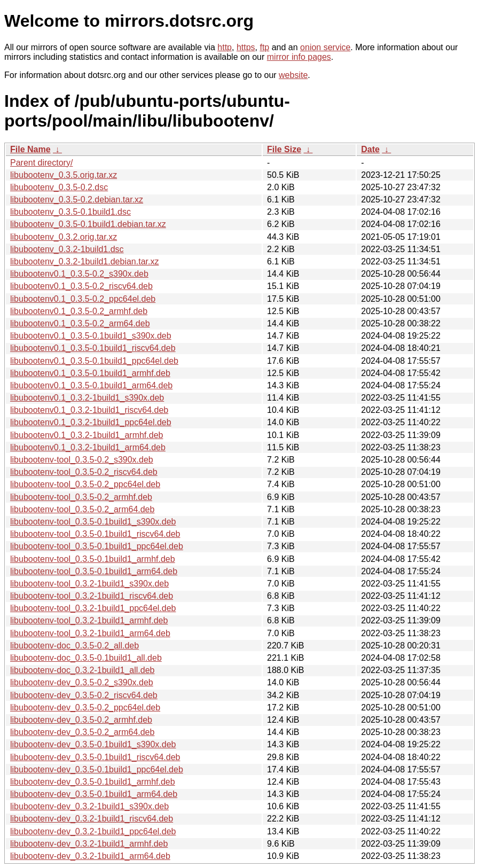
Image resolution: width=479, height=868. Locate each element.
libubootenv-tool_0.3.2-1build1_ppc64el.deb (93, 608)
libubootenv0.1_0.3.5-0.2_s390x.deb (79, 274)
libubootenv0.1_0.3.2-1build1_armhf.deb (87, 435)
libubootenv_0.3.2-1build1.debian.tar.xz (84, 261)
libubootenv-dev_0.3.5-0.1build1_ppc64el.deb (97, 769)
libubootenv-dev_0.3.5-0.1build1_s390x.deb (93, 744)
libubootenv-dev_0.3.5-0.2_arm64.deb (82, 732)
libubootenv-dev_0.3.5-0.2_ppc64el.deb (85, 707)
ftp (264, 47)
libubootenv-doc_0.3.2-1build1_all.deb (82, 670)
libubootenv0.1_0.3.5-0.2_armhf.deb (79, 311)
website (293, 75)
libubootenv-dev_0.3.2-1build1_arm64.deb (90, 856)
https (246, 47)
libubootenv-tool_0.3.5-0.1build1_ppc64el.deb (97, 546)
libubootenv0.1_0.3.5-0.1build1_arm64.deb (91, 385)
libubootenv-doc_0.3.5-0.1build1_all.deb (86, 658)
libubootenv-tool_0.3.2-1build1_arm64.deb (90, 633)
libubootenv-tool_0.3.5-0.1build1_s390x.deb (93, 522)
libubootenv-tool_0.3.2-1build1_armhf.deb (89, 620)
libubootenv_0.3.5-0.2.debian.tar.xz (77, 200)
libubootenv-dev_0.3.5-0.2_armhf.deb (81, 720)
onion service (325, 47)
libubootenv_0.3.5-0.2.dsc (59, 187)
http (225, 47)
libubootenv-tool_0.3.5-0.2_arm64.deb (82, 509)
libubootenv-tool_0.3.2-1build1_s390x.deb (89, 584)
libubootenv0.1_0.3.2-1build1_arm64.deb (88, 447)
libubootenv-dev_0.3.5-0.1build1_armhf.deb (93, 782)
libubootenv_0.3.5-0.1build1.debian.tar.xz (88, 224)
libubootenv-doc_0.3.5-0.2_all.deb (74, 646)
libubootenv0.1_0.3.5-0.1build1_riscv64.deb (93, 348)
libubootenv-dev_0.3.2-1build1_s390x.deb (89, 806)
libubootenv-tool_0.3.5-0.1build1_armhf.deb (93, 559)
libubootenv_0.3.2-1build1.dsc (67, 249)
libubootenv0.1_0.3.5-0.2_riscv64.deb (81, 286)
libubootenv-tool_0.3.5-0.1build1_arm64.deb (94, 571)
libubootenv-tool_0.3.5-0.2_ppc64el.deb (85, 484)
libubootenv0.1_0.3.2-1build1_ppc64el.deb (91, 422)
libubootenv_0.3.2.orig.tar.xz (64, 237)
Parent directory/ (41, 163)
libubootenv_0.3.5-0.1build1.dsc (70, 212)
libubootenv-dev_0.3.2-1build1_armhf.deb (89, 844)
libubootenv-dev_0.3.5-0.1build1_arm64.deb (94, 794)
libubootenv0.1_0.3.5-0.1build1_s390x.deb (91, 336)
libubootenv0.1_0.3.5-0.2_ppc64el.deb (83, 299)
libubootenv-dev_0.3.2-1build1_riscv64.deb (92, 819)
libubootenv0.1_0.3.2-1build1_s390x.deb (87, 398)
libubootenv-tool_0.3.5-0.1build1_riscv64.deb (95, 534)
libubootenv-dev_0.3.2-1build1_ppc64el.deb (93, 831)
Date (370, 149)
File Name (30, 149)
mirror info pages (299, 57)
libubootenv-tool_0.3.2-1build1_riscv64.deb (92, 596)
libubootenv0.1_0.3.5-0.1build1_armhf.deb (90, 373)
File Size (284, 149)
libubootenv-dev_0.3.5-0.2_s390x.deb (82, 682)
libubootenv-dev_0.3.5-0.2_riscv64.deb (84, 695)
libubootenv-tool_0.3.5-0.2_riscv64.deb (84, 472)
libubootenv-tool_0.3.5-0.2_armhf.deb (81, 497)
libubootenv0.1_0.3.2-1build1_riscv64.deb (89, 410)
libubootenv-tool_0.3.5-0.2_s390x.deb (82, 460)
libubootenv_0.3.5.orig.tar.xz (64, 175)
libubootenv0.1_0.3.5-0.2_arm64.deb (80, 323)
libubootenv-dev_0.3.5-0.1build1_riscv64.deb (95, 757)
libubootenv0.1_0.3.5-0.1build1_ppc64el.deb (94, 361)
